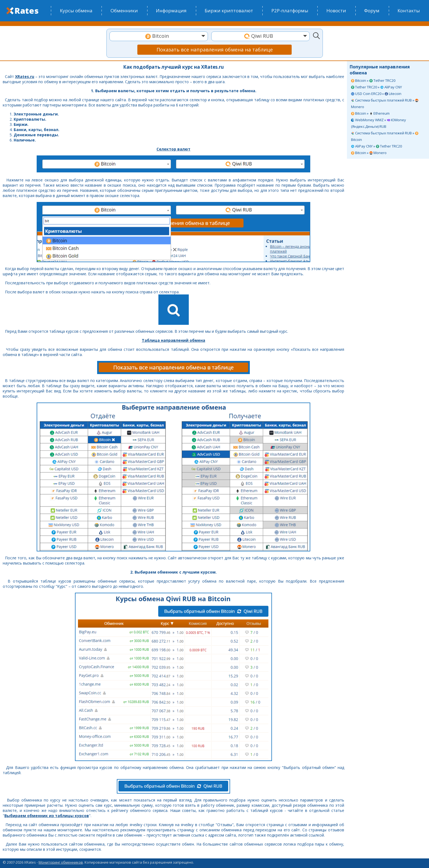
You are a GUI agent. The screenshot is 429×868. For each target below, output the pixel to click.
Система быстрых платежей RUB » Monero (385, 103)
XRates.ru (25, 76)
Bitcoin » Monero (369, 153)
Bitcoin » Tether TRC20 (373, 80)
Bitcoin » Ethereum (370, 113)
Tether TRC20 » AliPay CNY (376, 87)
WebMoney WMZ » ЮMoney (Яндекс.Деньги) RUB (379, 123)
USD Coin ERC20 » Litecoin (376, 94)
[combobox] (159, 36)
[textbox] (159, 36)
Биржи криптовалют (229, 11)
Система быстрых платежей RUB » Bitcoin (385, 136)
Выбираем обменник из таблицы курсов (47, 816)
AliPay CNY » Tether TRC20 (376, 146)
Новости (336, 11)
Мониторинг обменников (61, 862)
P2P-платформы (290, 11)
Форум (372, 11)
